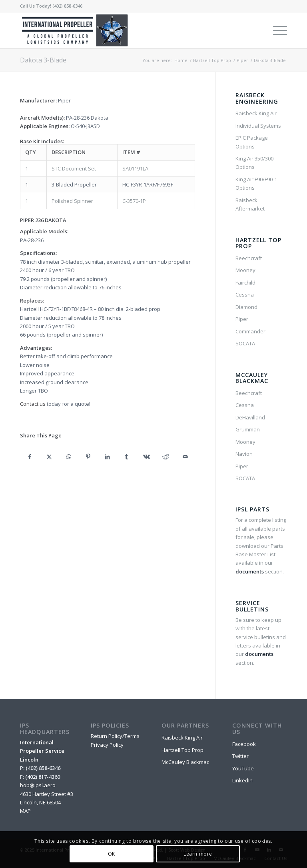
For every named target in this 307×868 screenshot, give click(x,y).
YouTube (243, 768)
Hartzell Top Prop (182, 750)
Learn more (198, 854)
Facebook (244, 744)
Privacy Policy (107, 745)
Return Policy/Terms (115, 736)
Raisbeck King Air (256, 113)
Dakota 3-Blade (43, 60)
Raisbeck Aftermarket (250, 204)
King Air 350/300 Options (254, 163)
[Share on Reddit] (166, 457)
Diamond (246, 307)
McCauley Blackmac (185, 762)
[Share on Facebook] (30, 457)
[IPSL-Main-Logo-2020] (76, 30)
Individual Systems (258, 126)
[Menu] (276, 30)
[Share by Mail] (185, 457)
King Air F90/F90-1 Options (256, 183)
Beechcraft (249, 258)
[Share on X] (49, 457)
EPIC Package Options (252, 142)
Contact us (33, 404)
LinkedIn (242, 780)
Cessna (245, 295)
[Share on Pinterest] (88, 457)
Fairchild (245, 283)
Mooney (245, 270)
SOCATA (245, 343)
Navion (244, 454)
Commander (250, 331)
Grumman (248, 429)
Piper (242, 319)
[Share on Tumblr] (127, 457)
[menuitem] (276, 30)
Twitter (240, 756)
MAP (25, 811)
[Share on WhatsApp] (69, 457)
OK (112, 854)
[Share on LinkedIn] (108, 457)
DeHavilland (250, 417)
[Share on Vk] (147, 457)
